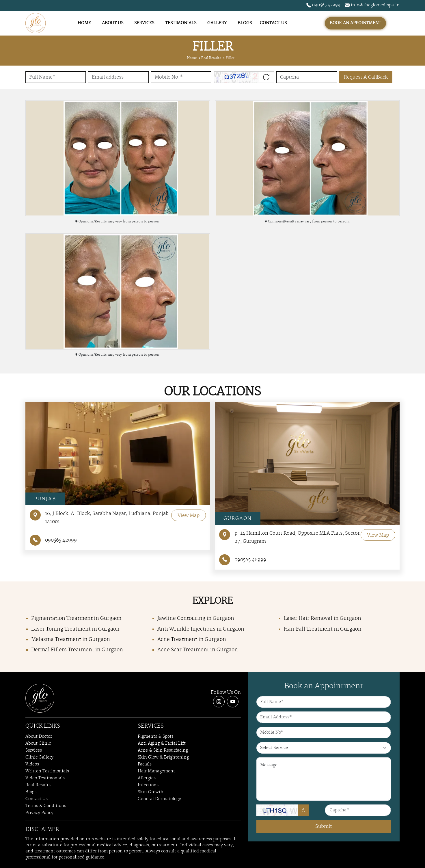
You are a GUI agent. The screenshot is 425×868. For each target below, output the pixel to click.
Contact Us (37, 799)
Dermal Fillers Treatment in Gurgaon (77, 650)
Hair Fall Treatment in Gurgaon (323, 629)
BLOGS (245, 23)
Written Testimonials (47, 771)
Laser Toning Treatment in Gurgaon (75, 629)
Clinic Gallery (39, 757)
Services (34, 750)
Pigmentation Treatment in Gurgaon (76, 618)
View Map (189, 516)
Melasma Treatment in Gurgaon (71, 640)
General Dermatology (159, 799)
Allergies (147, 778)
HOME (84, 23)
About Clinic (38, 744)
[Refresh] (303, 810)
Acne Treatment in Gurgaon (192, 640)
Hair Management (156, 771)
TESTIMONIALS (181, 23)
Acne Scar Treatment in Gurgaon (198, 650)
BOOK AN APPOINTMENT (355, 23)
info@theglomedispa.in (372, 5)
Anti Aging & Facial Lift (162, 744)
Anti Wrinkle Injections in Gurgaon (201, 629)
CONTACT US (273, 23)
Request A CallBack (366, 77)
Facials (145, 764)
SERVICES (144, 23)
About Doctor (39, 737)
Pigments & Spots (156, 737)
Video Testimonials (45, 778)
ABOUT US (113, 23)
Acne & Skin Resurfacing (163, 750)
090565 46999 (243, 560)
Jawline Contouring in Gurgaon (196, 618)
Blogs (31, 792)
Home (192, 58)
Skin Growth (151, 792)
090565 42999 (323, 5)
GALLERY (217, 23)
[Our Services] (324, 748)
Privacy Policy (39, 813)
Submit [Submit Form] (324, 826)
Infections (148, 785)
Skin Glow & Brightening (163, 757)
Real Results (211, 58)
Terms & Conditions (46, 806)
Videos (32, 764)
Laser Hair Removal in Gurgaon (323, 618)
